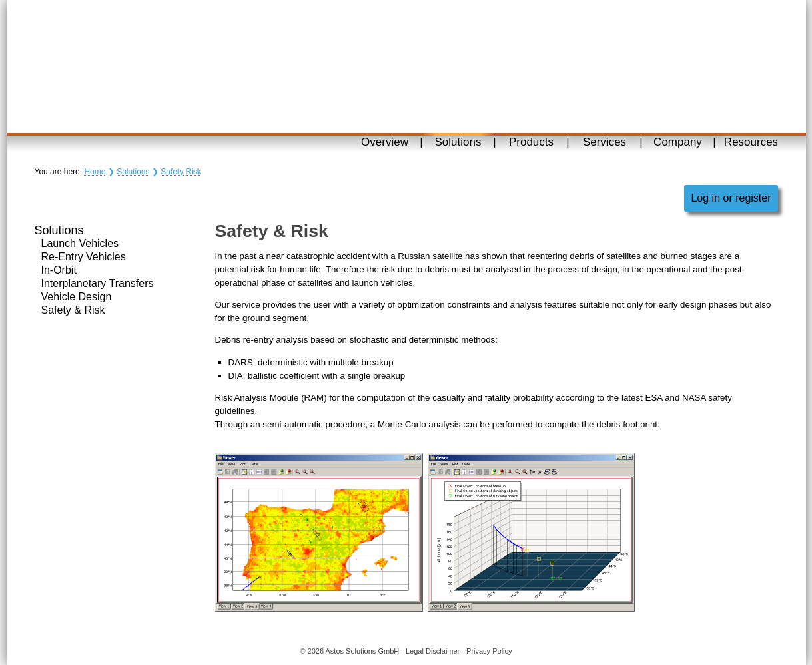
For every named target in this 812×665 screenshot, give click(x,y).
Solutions (458, 142)
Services (605, 142)
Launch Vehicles (80, 243)
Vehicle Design (77, 297)
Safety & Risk (73, 310)
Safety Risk (181, 172)
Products (531, 142)
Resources (751, 142)
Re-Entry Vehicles (84, 257)
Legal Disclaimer (433, 651)
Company (678, 142)
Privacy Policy (489, 651)
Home (95, 172)
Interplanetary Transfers (98, 283)
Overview (385, 142)
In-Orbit (59, 270)
